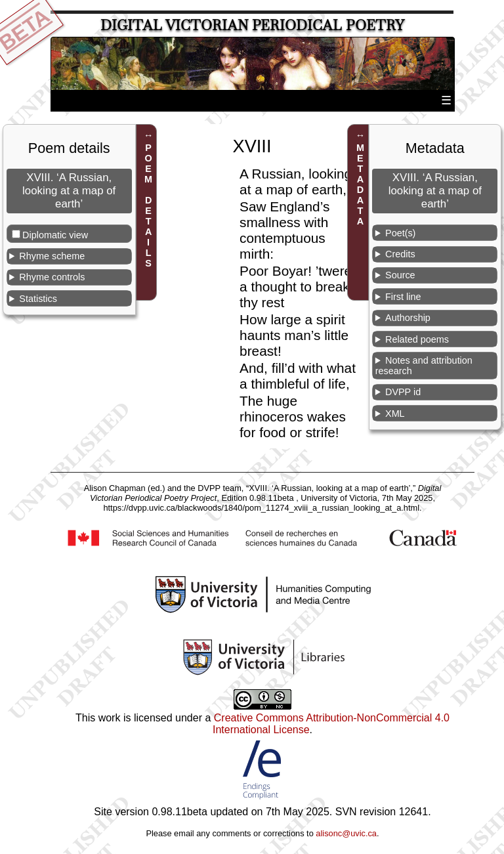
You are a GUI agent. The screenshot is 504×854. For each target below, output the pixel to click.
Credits (400, 254)
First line (403, 297)
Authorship (408, 318)
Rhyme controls (52, 277)
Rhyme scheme (52, 256)
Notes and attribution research (424, 366)
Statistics (38, 299)
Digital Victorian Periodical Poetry (252, 25)
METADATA (360, 184)
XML (395, 414)
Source (400, 275)
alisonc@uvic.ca (346, 833)
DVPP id (403, 392)
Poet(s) (400, 233)
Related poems (417, 339)
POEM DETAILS (148, 205)
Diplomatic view (55, 235)
